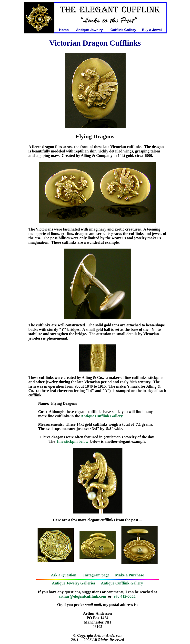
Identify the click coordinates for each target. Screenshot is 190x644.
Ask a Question (64, 575)
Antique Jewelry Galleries (74, 583)
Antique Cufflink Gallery (102, 416)
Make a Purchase (130, 575)
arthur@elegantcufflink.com (82, 596)
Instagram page (96, 575)
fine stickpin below (73, 441)
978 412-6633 (125, 596)
